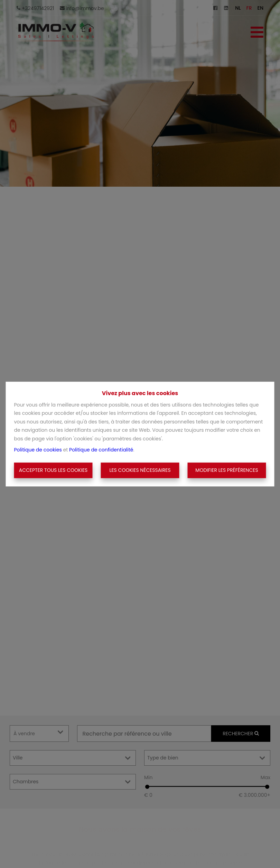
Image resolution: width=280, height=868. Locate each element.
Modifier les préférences (227, 470)
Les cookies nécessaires (140, 470)
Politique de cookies (38, 450)
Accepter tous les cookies (53, 470)
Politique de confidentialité (101, 450)
